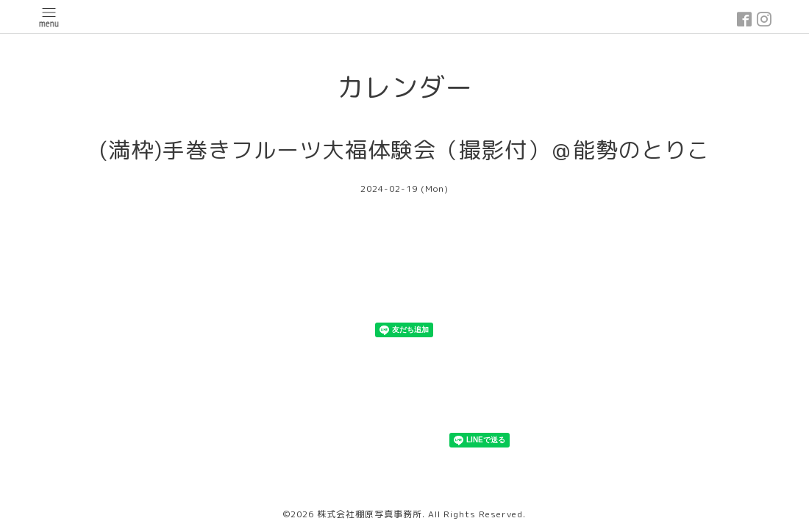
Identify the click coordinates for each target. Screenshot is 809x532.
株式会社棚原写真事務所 (370, 514)
